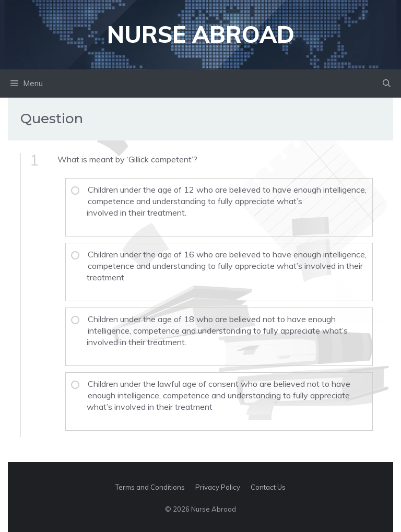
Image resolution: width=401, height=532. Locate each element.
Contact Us (268, 487)
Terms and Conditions (150, 487)
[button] (387, 84)
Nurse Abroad (201, 34)
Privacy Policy (218, 487)
